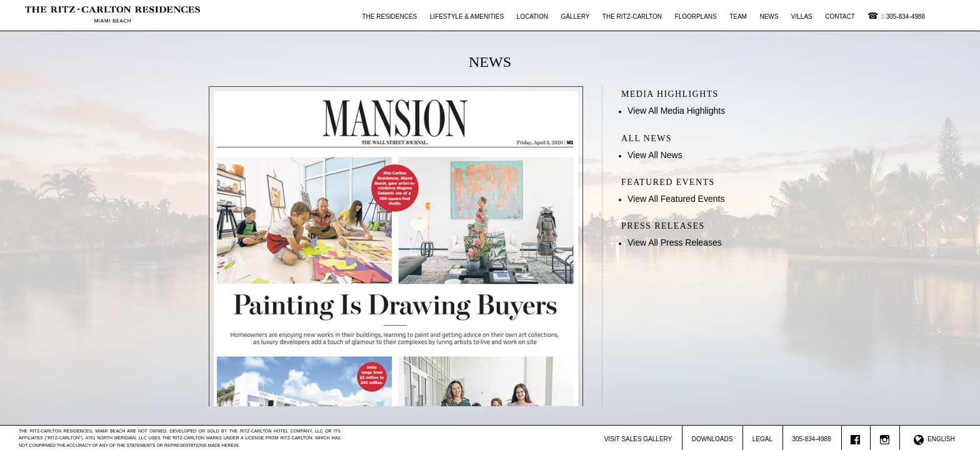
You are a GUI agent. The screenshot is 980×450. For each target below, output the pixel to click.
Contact (840, 17)
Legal (762, 439)
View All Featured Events (676, 199)
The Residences (390, 17)
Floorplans (695, 17)
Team (738, 17)
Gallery (575, 17)
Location (532, 17)
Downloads (712, 439)
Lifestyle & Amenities (467, 17)
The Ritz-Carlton (632, 17)
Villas (802, 17)
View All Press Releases (675, 242)
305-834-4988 (903, 17)
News (769, 17)
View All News (655, 155)
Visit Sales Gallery (638, 439)
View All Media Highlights (676, 111)
